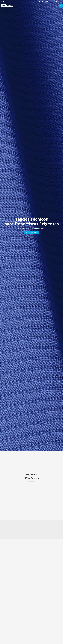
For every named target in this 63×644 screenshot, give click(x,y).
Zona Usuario (44, 2)
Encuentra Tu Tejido (31, 233)
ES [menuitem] (61, 2)
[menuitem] (56, 2)
